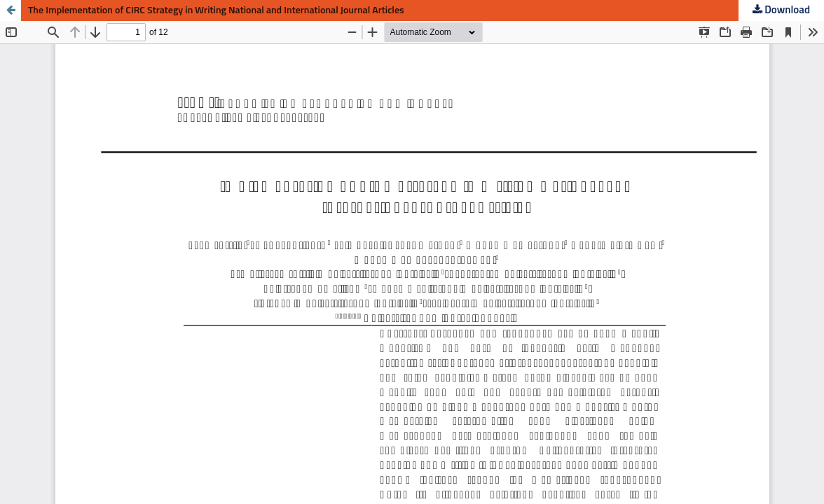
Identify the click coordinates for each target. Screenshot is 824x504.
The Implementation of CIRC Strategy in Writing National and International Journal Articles (216, 10)
